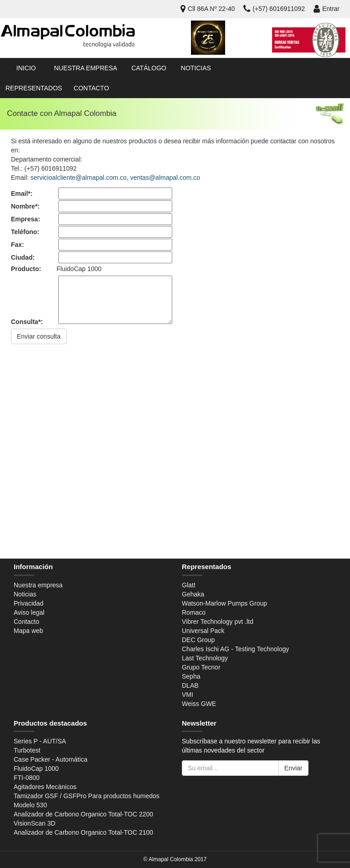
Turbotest (27, 750)
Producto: (26, 269)
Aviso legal (29, 612)
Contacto (91, 88)
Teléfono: (25, 232)
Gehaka (193, 594)
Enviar (293, 768)
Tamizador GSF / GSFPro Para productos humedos (87, 796)
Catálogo (149, 68)
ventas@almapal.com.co (165, 178)
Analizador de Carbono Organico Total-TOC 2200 (83, 814)
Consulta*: (27, 322)
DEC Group (198, 640)
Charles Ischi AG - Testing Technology (235, 649)
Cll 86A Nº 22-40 (208, 9)
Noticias (196, 68)
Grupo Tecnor (201, 667)
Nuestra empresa (86, 68)
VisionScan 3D (35, 823)
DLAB (190, 685)
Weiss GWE (199, 704)
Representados (34, 88)
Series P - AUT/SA (40, 741)
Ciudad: (23, 257)
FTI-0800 (27, 778)
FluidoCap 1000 (36, 769)
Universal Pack (203, 631)
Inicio (26, 68)
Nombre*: (25, 206)
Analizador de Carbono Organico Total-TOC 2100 (83, 832)
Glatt (189, 585)
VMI (188, 695)
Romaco (194, 612)
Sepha (191, 676)
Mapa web (28, 631)
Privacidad (28, 603)
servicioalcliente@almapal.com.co (79, 178)
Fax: (18, 245)
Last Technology (205, 658)
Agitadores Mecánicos (45, 787)
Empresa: (26, 219)
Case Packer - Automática (51, 759)
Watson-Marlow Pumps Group (224, 603)
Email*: (22, 193)
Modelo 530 (30, 805)
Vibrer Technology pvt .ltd (218, 622)
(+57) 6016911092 (274, 9)
